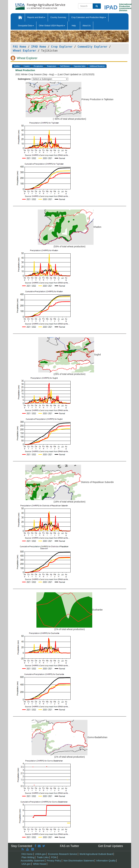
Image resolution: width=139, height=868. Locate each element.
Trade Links (43, 857)
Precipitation (38, 66)
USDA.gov (40, 854)
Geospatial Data (26, 26)
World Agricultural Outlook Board (96, 854)
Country (27, 66)
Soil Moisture (65, 66)
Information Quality (106, 861)
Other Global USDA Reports (52, 26)
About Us (87, 26)
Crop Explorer (62, 47)
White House (40, 864)
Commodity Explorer (93, 47)
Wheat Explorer (25, 51)
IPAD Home (39, 47)
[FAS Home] (32, 5)
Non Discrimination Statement (79, 861)
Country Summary (58, 17)
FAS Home (20, 47)
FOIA (54, 857)
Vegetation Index (80, 66)
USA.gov (26, 864)
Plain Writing (28, 857)
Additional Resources (97, 66)
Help (74, 26)
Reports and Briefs (36, 17)
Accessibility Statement (32, 861)
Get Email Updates (111, 846)
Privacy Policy (54, 861)
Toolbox (17, 66)
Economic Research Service (63, 854)
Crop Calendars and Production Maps (89, 17)
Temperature (52, 66)
